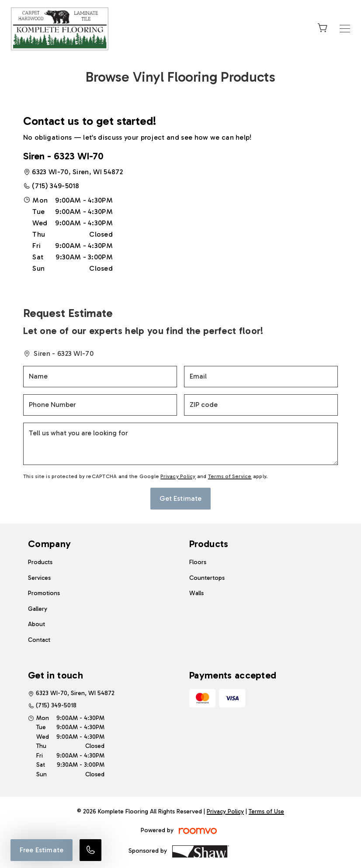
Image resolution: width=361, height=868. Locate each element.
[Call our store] (90, 850)
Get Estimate (181, 498)
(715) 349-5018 (56, 186)
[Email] (261, 377)
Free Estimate (42, 850)
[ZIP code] (261, 405)
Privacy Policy (178, 476)
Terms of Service (230, 476)
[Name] (100, 377)
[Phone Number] (100, 405)
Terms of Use (266, 811)
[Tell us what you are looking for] (180, 444)
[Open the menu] (345, 29)
